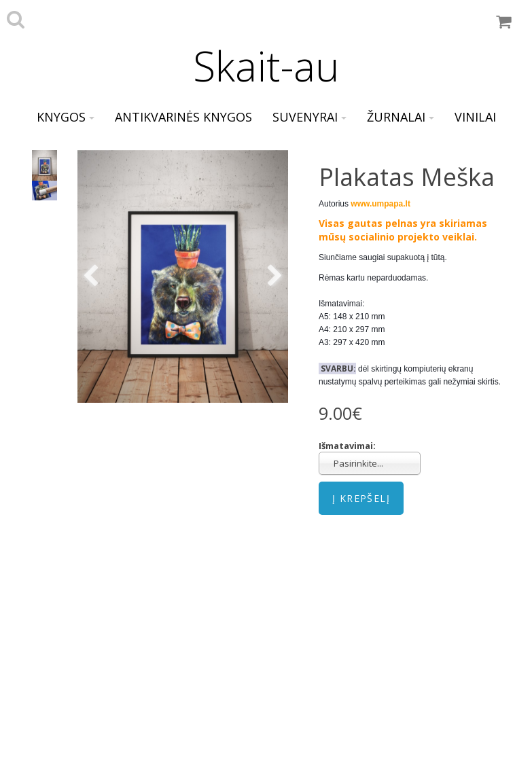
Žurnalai (401, 117)
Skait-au (266, 66)
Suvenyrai (309, 117)
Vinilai (475, 117)
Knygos (66, 117)
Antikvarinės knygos (183, 117)
